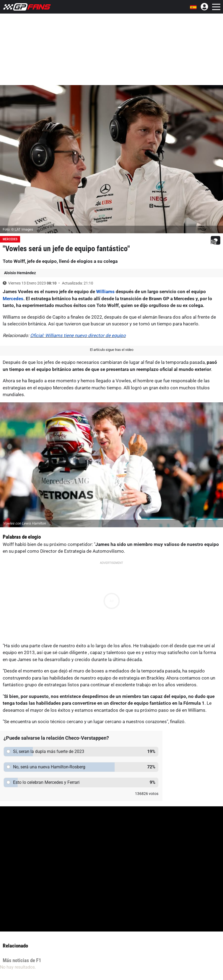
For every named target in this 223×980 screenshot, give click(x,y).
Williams (105, 292)
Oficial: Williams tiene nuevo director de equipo (78, 335)
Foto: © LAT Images (18, 229)
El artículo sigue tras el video (112, 350)
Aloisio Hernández (20, 273)
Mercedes (10, 239)
